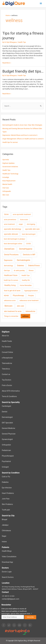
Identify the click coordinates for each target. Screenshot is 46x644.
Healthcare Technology (10, 174)
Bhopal (4, 519)
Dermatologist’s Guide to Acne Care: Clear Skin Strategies (22, 125)
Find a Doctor (7, 385)
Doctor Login (7, 572)
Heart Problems (8, 493)
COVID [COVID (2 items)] (28, 244)
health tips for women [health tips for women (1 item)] (11, 280)
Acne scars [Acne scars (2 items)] (24, 220)
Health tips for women (10, 142)
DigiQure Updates (9, 163)
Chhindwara (6, 531)
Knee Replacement (9, 181)
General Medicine (8, 428)
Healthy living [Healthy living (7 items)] (10, 285)
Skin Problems (7, 504)
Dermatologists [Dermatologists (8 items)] (24, 260)
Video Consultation (9, 557)
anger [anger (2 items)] (21, 224)
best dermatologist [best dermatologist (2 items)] (29, 234)
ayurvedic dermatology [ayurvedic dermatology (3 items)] (13, 229)
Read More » (7, 63)
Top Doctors (7, 380)
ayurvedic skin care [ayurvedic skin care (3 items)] (32, 229)
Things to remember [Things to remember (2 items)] (11, 316)
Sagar (4, 536)
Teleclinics (6, 369)
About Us (5, 336)
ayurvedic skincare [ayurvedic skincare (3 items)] (11, 234)
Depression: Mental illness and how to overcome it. (20, 135)
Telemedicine (7, 363)
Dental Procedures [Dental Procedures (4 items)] (11, 255)
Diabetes (5, 482)
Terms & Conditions (9, 396)
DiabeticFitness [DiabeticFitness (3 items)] (34, 266)
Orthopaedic (7, 191)
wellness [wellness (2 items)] (25, 316)
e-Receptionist (7, 358)
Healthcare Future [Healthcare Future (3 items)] (11, 275)
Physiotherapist (8, 456)
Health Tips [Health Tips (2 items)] (26, 275)
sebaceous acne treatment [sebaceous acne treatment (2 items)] (29, 300)
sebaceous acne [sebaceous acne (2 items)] (10, 300)
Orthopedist (6, 445)
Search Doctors (8, 577)
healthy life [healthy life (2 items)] (26, 280)
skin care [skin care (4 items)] (20, 306)
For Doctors (6, 347)
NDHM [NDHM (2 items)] (6, 296)
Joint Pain (6, 499)
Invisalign (6, 177)
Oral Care (6, 188)
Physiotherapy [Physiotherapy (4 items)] (18, 296)
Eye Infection (7, 488)
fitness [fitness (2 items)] (31, 270)
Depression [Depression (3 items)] (8, 260)
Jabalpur (5, 525)
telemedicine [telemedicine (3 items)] (30, 311)
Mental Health (7, 184)
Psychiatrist (6, 461)
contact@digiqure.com (10, 599)
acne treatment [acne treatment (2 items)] (9, 224)
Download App (7, 562)
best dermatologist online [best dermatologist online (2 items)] (13, 244)
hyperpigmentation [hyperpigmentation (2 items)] (31, 291)
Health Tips (22, 42)
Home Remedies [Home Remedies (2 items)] (26, 285)
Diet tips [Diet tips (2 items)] (7, 270)
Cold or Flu (6, 477)
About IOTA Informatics (11, 391)
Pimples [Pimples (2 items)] (31, 296)
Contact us (6, 374)
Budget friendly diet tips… (23, 71)
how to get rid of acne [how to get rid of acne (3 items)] (12, 291)
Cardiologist (6, 406)
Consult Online (7, 352)
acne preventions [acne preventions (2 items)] (10, 220)
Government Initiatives (10, 167)
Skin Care (6, 195)
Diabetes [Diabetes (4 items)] (20, 266)
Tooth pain (6, 510)
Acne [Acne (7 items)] (6, 214)
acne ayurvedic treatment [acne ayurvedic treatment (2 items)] (22, 214)
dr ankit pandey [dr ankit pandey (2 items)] (19, 270)
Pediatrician (6, 450)
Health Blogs (7, 551)
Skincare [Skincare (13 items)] (8, 306)
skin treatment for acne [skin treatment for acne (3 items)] (13, 311)
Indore (4, 542)
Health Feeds (7, 341)
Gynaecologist (7, 439)
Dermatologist (7, 417)
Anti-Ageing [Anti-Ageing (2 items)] (31, 224)
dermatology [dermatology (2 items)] (8, 266)
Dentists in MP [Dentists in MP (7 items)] (29, 255)
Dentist (5, 412)
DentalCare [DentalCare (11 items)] (9, 249)
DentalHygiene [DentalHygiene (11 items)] (26, 249)
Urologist (5, 467)
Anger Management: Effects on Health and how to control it (23, 139)
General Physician (9, 434)
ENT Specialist (7, 423)
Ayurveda (6, 160)
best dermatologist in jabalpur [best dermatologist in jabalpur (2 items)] (15, 239)
